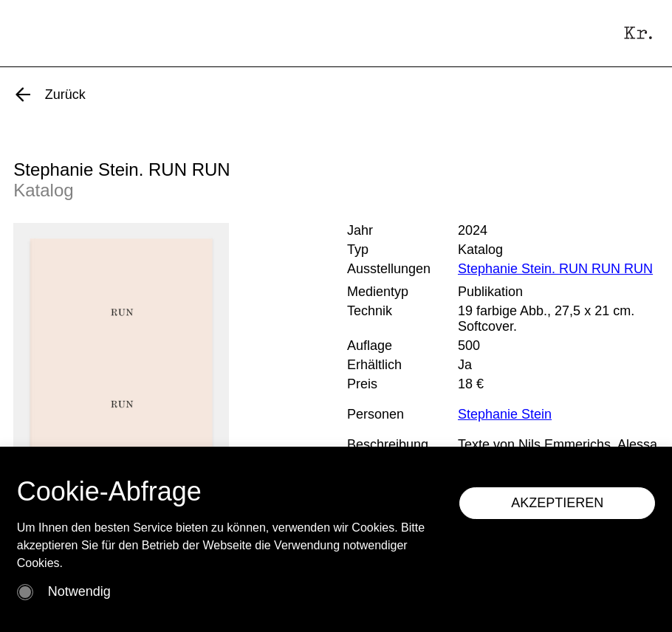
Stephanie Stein (505, 414)
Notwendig (79, 591)
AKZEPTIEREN (557, 503)
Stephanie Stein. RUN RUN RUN (555, 269)
